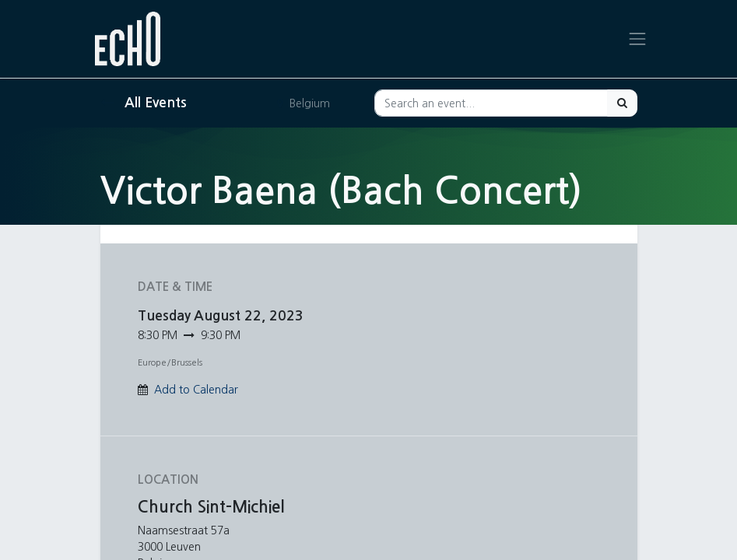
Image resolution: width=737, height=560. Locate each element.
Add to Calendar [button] (196, 390)
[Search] (622, 103)
